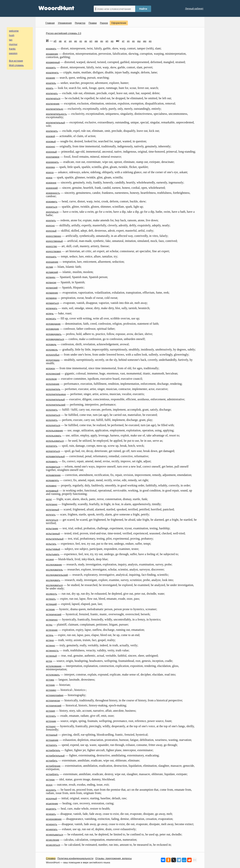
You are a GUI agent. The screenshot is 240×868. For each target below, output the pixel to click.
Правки (93, 23)
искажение (52, 54)
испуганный (52, 510)
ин (102, 41)
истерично (52, 620)
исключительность (56, 114)
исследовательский (57, 575)
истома (50, 680)
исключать (52, 93)
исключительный (55, 123)
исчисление (53, 840)
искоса (50, 172)
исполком (51, 379)
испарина (51, 298)
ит (123, 41)
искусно (50, 226)
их (133, 41)
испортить (52, 446)
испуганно (52, 504)
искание (51, 78)
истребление (53, 766)
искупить (51, 220)
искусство (51, 246)
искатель (51, 83)
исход (49, 785)
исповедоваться (55, 339)
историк (50, 685)
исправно (51, 486)
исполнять (52, 420)
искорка (50, 167)
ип (107, 41)
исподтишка (53, 360)
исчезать (51, 814)
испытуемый (53, 549)
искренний (52, 188)
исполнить (52, 410)
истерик (50, 609)
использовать (54, 436)
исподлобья (53, 355)
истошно (51, 726)
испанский (52, 288)
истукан (50, 780)
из (81, 41)
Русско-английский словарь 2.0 (64, 33)
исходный (51, 798)
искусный (51, 231)
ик (86, 41)
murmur (13, 44)
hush (12, 35)
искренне (51, 183)
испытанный (53, 534)
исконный (51, 152)
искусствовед (53, 251)
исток (49, 661)
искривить (52, 202)
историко (51, 690)
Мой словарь (16, 65)
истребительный (55, 756)
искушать (51, 257)
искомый (51, 141)
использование (54, 431)
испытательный (55, 539)
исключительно (55, 109)
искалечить (52, 73)
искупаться (52, 212)
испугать (51, 515)
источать (51, 716)
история (50, 711)
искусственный (54, 241)
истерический (54, 614)
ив (60, 41)
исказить (51, 67)
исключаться (53, 98)
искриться (52, 207)
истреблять (52, 774)
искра (49, 178)
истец (49, 625)
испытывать (53, 554)
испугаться (52, 520)
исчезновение (54, 819)
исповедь (51, 344)
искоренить (52, 162)
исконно (50, 147)
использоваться (55, 441)
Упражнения (65, 23)
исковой (50, 136)
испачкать (52, 308)
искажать (51, 49)
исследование (54, 565)
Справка (51, 858)
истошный (52, 735)
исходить (51, 790)
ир (112, 41)
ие (76, 41)
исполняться (53, 425)
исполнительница (56, 394)
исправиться (53, 467)
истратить (52, 745)
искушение (52, 262)
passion (13, 53)
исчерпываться (54, 835)
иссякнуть (51, 594)
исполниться (53, 415)
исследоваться (54, 585)
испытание (52, 528)
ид (70, 41)
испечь (50, 314)
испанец (51, 277)
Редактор (80, 23)
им (96, 41)
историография (55, 695)
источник (51, 721)
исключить (52, 131)
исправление (53, 475)
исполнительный (55, 399)
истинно (51, 645)
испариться (52, 303)
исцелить (51, 809)
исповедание (53, 324)
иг (65, 41)
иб (55, 41)
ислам (49, 267)
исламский (52, 272)
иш (139, 41)
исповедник (52, 329)
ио (150, 41)
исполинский (53, 374)
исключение (53, 104)
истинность (52, 651)
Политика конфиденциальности (75, 858)
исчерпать (52, 829)
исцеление (52, 803)
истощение (52, 740)
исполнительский (56, 405)
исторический (54, 706)
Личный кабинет (194, 9)
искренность (53, 193)
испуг (49, 499)
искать (50, 88)
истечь (50, 635)
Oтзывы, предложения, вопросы (113, 858)
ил (91, 41)
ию (145, 41)
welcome (14, 31)
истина (50, 640)
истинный (51, 656)
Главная (50, 23)
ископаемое (53, 157)
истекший (51, 604)
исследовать (53, 580)
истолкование (54, 666)
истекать (51, 599)
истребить (52, 761)
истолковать (53, 675)
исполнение (53, 384)
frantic (12, 49)
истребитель (53, 750)
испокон (50, 368)
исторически (53, 701)
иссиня (50, 559)
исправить (52, 461)
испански (51, 282)
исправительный (55, 456)
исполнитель (53, 389)
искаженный (53, 62)
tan (11, 40)
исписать (51, 319)
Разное (104, 23)
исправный (52, 491)
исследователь (54, 570)
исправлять (52, 480)
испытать (51, 544)
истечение (52, 630)
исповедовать (54, 334)
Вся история (16, 61)
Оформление (119, 23)
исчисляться (53, 845)
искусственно (53, 236)
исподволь (52, 350)
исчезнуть (52, 824)
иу (128, 41)
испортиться (53, 451)
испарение (52, 293)
